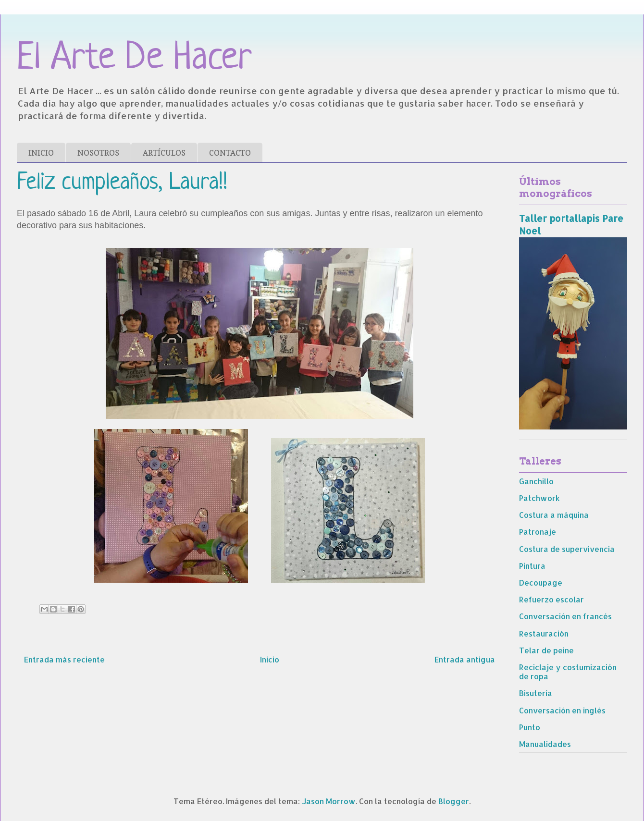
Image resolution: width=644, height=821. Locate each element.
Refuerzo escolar (551, 599)
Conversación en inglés (562, 710)
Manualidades (545, 744)
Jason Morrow (329, 801)
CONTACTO (230, 153)
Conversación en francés (565, 616)
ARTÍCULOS (164, 153)
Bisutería (536, 693)
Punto (530, 727)
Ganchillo (536, 481)
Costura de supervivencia (567, 549)
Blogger (454, 801)
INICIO (41, 153)
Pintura (532, 566)
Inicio (270, 659)
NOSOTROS (98, 153)
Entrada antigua (465, 659)
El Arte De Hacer (134, 59)
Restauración (544, 633)
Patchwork (539, 498)
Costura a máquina (554, 515)
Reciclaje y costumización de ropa (568, 672)
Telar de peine (546, 650)
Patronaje (538, 532)
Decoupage (541, 582)
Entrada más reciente (64, 659)
